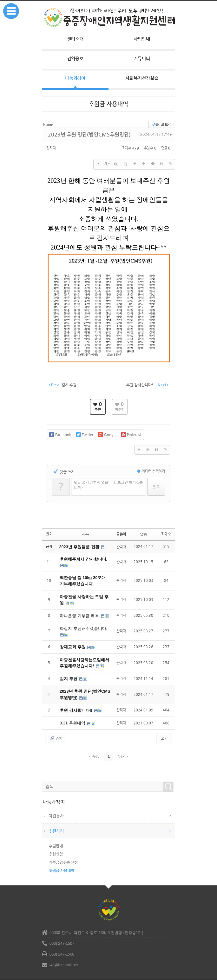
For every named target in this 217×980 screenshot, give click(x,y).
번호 (49, 530)
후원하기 (56, 819)
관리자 (52, 147)
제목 (85, 530)
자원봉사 (56, 804)
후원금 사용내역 (62, 858)
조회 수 (166, 530)
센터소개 (75, 39)
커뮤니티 (142, 58)
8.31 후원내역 (72, 712)
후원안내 (56, 834)
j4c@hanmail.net (64, 953)
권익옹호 (75, 58)
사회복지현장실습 (142, 78)
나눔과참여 (75, 78)
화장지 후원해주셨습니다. (82, 621)
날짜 (143, 530)
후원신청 (56, 842)
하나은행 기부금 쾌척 (78, 609)
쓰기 (164, 727)
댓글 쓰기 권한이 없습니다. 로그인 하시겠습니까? (108, 481)
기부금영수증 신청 (63, 850)
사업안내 (142, 39)
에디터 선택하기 (151, 467)
